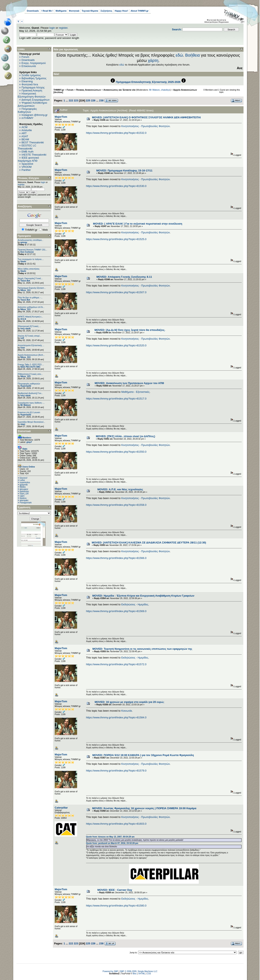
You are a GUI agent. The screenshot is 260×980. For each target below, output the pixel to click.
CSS (149, 974)
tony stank (25, 329)
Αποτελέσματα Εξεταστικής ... (31, 345)
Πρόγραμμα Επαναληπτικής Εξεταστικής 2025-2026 (148, 82)
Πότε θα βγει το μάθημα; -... (30, 298)
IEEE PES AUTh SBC (30, 367)
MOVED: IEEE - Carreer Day (115, 890)
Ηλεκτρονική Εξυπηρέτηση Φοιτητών (32, 95)
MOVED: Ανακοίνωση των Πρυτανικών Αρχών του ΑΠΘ (129, 383)
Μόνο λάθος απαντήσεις (29, 269)
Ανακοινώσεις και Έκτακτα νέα (119, 90)
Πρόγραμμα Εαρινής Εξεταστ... (32, 288)
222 (71, 100)
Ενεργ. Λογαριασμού (34, 63)
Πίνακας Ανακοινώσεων (88, 90)
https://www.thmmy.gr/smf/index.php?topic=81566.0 (116, 558)
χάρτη (153, 60)
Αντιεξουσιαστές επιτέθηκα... (31, 240)
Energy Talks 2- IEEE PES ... (31, 365)
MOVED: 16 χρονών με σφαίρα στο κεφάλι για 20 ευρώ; (129, 702)
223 (76, 100)
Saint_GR (24, 494)
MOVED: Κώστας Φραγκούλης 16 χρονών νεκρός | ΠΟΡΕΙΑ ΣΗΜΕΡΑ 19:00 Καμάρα (144, 808)
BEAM (25, 139)
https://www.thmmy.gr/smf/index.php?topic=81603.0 (116, 824)
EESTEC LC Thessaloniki (27, 147)
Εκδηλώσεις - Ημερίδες (135, 604)
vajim (22, 496)
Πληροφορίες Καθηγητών (27, 110)
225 (88, 100)
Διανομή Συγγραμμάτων (35, 100)
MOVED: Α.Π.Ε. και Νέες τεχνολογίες (120, 489)
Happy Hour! (121, 11)
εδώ (179, 55)
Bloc (135, 974)
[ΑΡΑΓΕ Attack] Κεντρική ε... (30, 317)
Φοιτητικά (74, 11)
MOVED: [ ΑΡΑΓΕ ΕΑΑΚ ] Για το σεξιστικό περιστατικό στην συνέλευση (138, 224)
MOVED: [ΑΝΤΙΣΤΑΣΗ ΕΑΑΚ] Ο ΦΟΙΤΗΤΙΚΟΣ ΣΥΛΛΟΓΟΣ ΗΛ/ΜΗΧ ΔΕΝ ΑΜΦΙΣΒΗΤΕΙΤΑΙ (146, 117)
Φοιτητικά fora (30, 84)
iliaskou (23, 498)
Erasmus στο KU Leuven (29, 412)
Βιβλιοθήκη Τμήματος (34, 78)
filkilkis (23, 487)
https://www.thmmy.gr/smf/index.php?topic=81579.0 (116, 771)
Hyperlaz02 (26, 386)
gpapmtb (24, 485)
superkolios (25, 482)
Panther (26, 170)
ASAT (25, 136)
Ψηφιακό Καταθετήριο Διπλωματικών (32, 104)
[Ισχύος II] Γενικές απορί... (29, 336)
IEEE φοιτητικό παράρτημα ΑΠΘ (28, 159)
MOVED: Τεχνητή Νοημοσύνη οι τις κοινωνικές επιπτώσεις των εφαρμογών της (142, 649)
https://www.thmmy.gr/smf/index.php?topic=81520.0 (116, 345)
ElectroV (24, 478)
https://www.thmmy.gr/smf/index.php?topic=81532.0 (116, 133)
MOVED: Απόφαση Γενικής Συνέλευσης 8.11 (124, 277)
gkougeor (24, 489)
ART (24, 133)
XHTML (142, 974)
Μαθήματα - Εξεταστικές (135, 392)
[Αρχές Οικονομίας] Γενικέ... (30, 278)
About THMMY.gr (140, 11)
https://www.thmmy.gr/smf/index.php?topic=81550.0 (116, 452)
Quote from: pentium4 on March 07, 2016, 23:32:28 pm (112, 843)
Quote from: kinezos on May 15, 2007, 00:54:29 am (110, 837)
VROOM (27, 167)
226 (93, 100)
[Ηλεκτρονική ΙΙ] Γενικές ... (29, 326)
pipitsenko (24, 491)
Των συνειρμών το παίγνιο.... (31, 259)
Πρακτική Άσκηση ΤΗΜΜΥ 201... (32, 250)
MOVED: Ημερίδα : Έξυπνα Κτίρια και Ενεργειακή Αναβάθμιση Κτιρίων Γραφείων (143, 596)
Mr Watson (26, 405)
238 (101, 100)
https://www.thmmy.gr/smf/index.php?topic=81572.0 (116, 664)
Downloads (33, 11)
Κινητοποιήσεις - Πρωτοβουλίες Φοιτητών (145, 126)
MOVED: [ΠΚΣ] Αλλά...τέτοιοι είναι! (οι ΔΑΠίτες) (125, 436)
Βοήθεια (192, 55)
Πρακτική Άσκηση (32, 91)
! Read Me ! (47, 11)
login (52, 28)
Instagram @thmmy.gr (35, 115)
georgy (24, 242)
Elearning (27, 81)
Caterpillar (61, 808)
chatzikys (166, 90)
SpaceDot (27, 164)
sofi (22, 338)
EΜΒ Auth (28, 152)
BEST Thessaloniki (33, 142)
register (63, 28)
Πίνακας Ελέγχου (28, 178)
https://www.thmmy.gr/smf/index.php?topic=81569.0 (116, 611)
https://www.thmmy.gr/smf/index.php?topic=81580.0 (116, 906)
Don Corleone (27, 252)
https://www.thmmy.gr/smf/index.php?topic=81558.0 (116, 505)
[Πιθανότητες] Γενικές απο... (30, 374)
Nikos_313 (25, 290)
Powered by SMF (110, 971)
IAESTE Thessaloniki (34, 155)
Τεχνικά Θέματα (90, 11)
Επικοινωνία (29, 66)
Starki (23, 262)
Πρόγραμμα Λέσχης (33, 87)
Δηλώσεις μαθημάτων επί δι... (31, 307)
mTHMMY (28, 118)
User (23, 348)
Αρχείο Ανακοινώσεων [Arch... (31, 355)
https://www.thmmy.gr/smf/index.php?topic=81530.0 (116, 186)
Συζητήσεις (106, 11)
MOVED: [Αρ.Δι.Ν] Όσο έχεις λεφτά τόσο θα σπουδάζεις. (130, 330)
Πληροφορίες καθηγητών (29, 384)
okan (23, 424)
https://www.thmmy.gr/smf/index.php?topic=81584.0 (116, 717)
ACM (25, 127)
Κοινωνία (127, 711)
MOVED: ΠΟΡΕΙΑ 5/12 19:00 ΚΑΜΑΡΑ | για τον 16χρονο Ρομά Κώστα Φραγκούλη (143, 755)
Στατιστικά (24, 431)
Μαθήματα (61, 11)
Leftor (22, 480)
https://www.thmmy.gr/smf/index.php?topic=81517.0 (116, 399)
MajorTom (61, 117)
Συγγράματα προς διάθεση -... (31, 403)
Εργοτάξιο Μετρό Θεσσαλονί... (31, 422)
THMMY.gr (59, 90)
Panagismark (26, 503)
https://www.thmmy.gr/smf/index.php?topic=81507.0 (116, 292)
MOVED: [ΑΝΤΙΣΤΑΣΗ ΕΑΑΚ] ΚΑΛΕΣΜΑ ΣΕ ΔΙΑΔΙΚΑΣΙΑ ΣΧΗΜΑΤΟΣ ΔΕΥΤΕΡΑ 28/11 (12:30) (149, 543)
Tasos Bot (25, 281)
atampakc (24, 500)
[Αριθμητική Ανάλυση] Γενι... (30, 393)
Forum (25, 57)
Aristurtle (27, 130)
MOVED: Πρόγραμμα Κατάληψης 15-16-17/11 (125, 171)
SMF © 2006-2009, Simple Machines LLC (139, 971)
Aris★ (23, 319)
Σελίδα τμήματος (31, 75)
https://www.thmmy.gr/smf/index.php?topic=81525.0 (116, 239)
